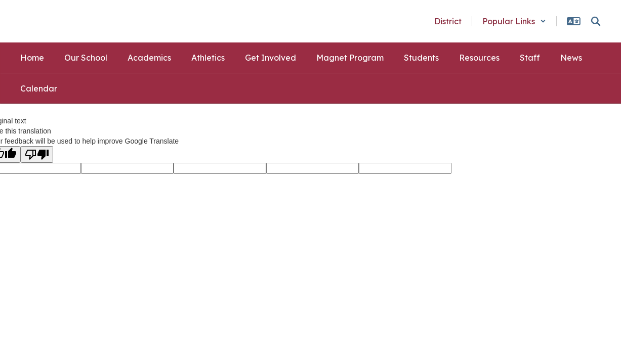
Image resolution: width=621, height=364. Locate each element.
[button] (514, 21)
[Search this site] (596, 21)
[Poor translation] (37, 154)
